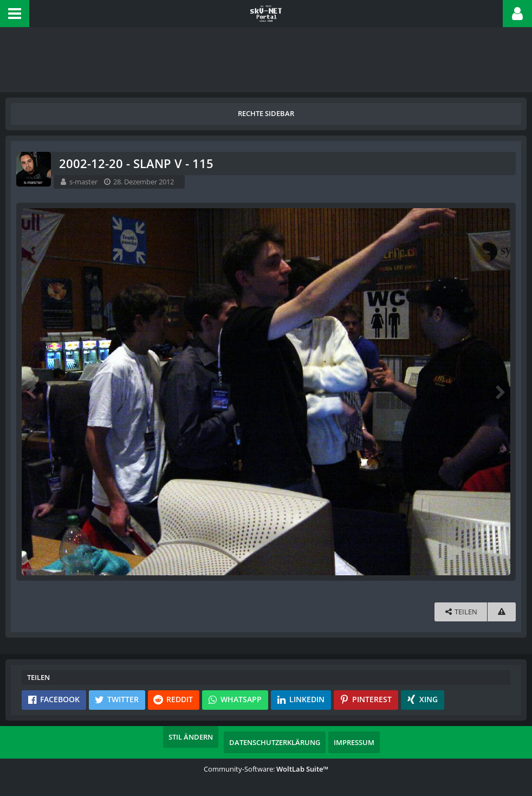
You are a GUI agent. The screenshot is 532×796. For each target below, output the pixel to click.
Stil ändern (191, 737)
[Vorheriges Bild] (33, 391)
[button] (15, 14)
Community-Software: (266, 769)
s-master (83, 182)
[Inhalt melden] (502, 612)
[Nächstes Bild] (499, 391)
